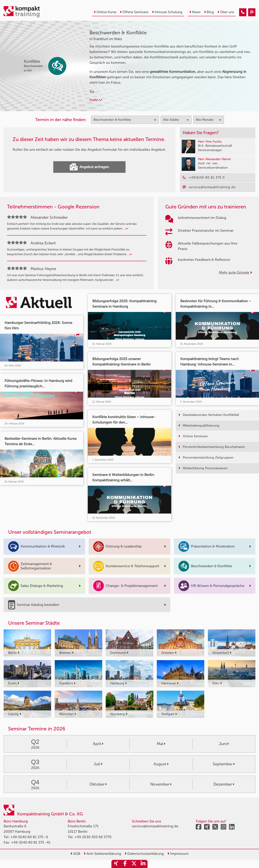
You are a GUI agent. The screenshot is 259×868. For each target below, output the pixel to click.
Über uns (226, 12)
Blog (209, 12)
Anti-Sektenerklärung (102, 854)
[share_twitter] (134, 864)
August (161, 764)
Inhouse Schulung (167, 12)
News (195, 12)
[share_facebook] (125, 864)
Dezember (224, 784)
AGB (75, 854)
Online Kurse (105, 12)
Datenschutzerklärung (144, 854)
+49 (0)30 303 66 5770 (93, 837)
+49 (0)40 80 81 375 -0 (29, 837)
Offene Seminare (134, 12)
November (161, 784)
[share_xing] (116, 864)
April (98, 744)
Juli (98, 764)
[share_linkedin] (143, 864)
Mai (161, 744)
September (224, 764)
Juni (224, 744)
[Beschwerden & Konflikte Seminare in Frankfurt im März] (243, 12)
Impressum (178, 854)
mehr (96, 100)
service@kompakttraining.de (155, 826)
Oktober (98, 784)
